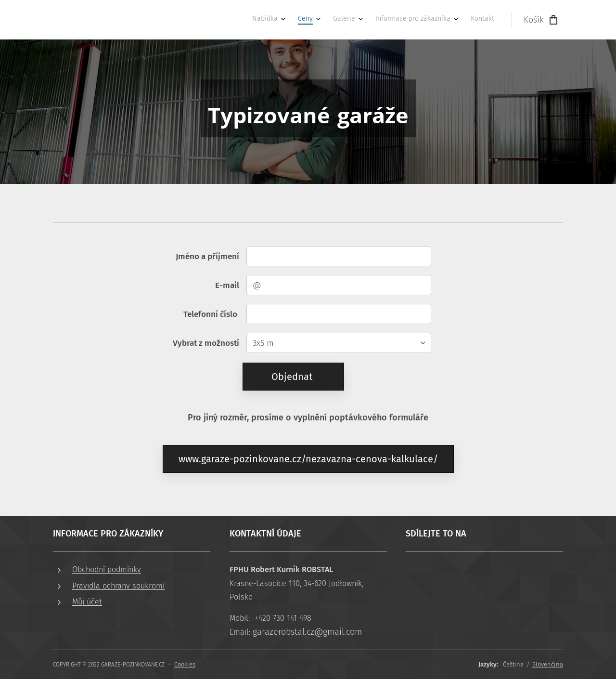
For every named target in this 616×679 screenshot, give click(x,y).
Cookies (185, 664)
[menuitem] (418, 20)
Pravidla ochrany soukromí (118, 585)
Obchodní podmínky (107, 569)
